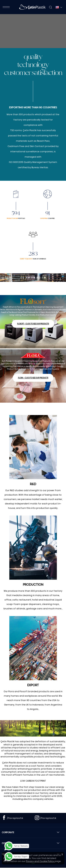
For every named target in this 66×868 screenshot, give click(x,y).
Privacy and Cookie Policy (40, 861)
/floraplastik (15, 818)
